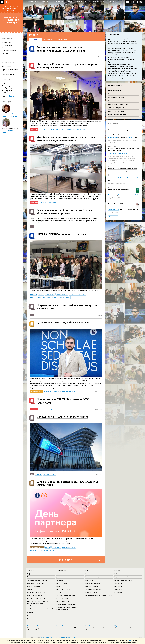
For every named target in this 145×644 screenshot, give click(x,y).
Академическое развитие (93, 589)
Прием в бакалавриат (63, 583)
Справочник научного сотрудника (119, 101)
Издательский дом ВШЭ (122, 577)
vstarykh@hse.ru (11, 96)
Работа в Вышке (32, 619)
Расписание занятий (115, 90)
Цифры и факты (32, 574)
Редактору (139, 637)
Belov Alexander (123, 153)
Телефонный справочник (116, 108)
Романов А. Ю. (134, 195)
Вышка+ (59, 586)
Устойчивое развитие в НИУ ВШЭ (38, 580)
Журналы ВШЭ (119, 589)
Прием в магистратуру (63, 589)
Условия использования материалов (61, 637)
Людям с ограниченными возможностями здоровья (40, 612)
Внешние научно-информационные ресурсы (99, 595)
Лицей (58, 574)
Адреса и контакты (45, 637)
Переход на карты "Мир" (117, 111)
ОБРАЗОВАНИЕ (61, 571)
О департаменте (7, 42)
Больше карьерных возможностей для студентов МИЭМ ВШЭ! (67, 483)
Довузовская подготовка (64, 577)
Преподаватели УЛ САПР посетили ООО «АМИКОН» (63, 401)
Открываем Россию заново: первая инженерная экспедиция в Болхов (67, 66)
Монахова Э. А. (113, 137)
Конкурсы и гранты (91, 592)
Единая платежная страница (36, 616)
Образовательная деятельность (7, 46)
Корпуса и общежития (34, 586)
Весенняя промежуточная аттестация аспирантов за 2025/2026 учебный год (61, 49)
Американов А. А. (114, 178)
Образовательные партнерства (66, 605)
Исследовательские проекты (94, 577)
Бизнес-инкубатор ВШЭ (63, 601)
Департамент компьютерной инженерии (12, 20)
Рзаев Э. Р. (130, 137)
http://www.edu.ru (91, 626)
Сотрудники (6, 54)
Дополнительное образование (66, 595)
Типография (118, 583)
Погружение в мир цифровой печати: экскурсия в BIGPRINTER (67, 307)
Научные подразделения (93, 574)
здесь (103, 640)
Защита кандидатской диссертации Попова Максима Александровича (64, 212)
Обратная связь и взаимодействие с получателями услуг (67, 608)
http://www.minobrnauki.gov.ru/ (37, 626)
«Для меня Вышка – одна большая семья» (63, 322)
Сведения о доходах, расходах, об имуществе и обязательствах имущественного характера (38, 603)
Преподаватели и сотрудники (36, 583)
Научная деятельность (9, 50)
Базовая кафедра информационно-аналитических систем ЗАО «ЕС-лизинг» (10, 69)
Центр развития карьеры (64, 598)
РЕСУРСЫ (118, 571)
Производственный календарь (118, 104)
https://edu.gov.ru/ (62, 626)
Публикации (113, 123)
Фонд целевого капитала (35, 595)
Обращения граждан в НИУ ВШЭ (37, 592)
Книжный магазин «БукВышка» (123, 580)
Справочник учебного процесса (119, 94)
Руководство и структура (35, 577)
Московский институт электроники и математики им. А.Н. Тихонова (12, 8)
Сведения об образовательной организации (41, 608)
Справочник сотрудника (116, 97)
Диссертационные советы (93, 583)
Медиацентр (118, 586)
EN (130, 2)
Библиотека (118, 574)
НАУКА (88, 571)
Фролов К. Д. (124, 178)
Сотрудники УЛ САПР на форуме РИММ (62, 417)
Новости (34, 35)
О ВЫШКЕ (31, 571)
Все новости (66, 560)
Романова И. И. (133, 178)
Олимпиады (60, 580)
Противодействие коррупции (36, 598)
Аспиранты (5, 57)
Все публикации (113, 217)
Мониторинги (90, 580)
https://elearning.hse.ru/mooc (123, 626)
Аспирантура (60, 592)
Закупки (30, 589)
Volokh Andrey (113, 153)
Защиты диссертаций (92, 586)
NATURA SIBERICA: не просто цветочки (61, 234)
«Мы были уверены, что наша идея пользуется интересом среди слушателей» (66, 139)
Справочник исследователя (117, 115)
